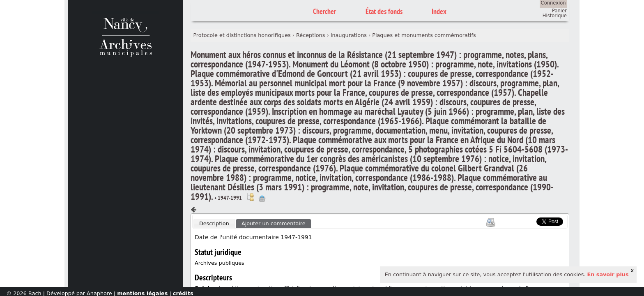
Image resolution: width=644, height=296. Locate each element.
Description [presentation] (214, 223)
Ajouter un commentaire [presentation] (274, 223)
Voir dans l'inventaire (250, 197)
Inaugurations (349, 35)
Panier (559, 11)
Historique (555, 16)
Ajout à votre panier (262, 199)
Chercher (324, 11)
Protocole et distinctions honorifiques (242, 35)
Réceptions (310, 35)
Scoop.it (524, 221)
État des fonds (384, 11)
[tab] (214, 224)
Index (439, 11)
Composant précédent (194, 210)
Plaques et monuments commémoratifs (424, 35)
